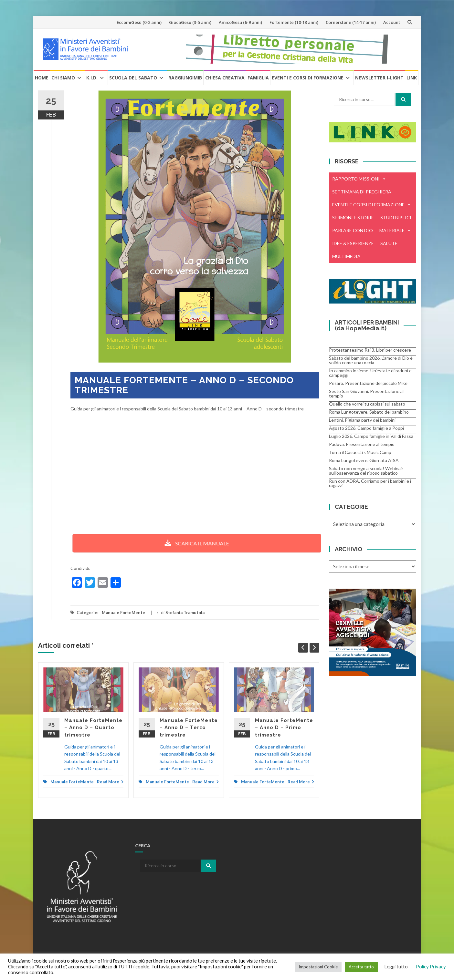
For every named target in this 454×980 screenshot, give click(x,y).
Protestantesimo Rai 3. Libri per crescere (370, 350)
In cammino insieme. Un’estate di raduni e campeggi (370, 373)
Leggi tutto (396, 967)
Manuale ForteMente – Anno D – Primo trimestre (284, 728)
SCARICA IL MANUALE (182, 543)
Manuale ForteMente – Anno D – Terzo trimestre (189, 728)
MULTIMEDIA (346, 256)
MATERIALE (395, 231)
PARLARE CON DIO (353, 230)
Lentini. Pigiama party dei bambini (362, 420)
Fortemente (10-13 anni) (294, 22)
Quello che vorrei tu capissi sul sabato (367, 404)
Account (392, 22)
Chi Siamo (63, 78)
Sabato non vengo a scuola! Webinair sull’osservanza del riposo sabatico (366, 471)
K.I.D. (92, 78)
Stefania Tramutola (185, 613)
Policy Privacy (431, 967)
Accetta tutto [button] (361, 967)
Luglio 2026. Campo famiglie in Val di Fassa (371, 436)
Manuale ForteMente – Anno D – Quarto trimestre (93, 728)
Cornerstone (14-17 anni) (351, 22)
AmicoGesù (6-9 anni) (240, 22)
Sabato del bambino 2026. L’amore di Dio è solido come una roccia (371, 360)
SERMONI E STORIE (353, 217)
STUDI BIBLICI (396, 217)
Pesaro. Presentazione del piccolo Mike (368, 383)
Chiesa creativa (225, 78)
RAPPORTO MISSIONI (359, 179)
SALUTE (389, 243)
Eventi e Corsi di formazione (308, 78)
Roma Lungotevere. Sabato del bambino (369, 412)
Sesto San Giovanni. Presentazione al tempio (366, 393)
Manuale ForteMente (123, 613)
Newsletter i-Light (379, 78)
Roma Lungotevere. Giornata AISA (364, 460)
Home (42, 78)
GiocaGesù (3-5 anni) (190, 22)
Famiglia (258, 78)
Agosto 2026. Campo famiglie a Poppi (366, 428)
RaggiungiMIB (185, 78)
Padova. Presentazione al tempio (362, 444)
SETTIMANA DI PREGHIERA (362, 192)
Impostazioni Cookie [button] (318, 967)
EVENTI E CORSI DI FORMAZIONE (372, 205)
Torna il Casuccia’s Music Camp (360, 452)
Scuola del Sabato (133, 78)
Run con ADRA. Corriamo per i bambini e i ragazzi (370, 483)
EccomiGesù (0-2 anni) (139, 22)
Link (412, 78)
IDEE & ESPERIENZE (353, 243)
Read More (110, 782)
